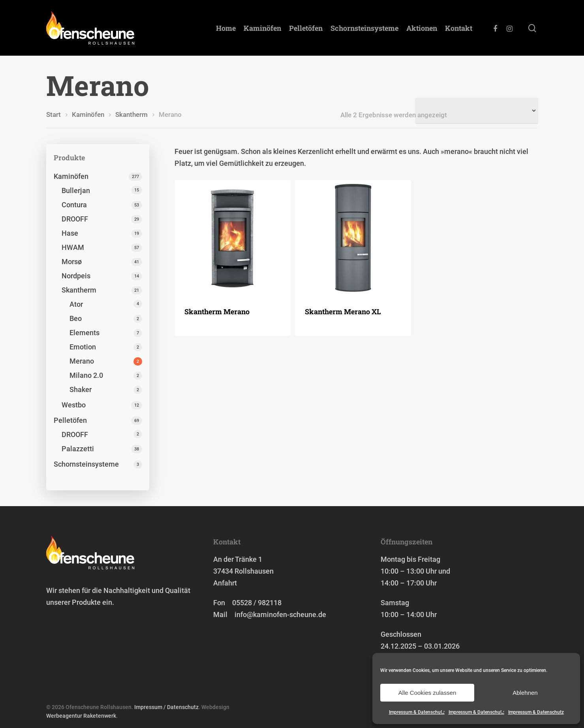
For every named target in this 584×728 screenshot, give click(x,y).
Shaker (81, 389)
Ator (76, 304)
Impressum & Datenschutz (417, 712)
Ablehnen (525, 693)
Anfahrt (225, 583)
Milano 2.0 (86, 375)
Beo (76, 318)
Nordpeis (76, 276)
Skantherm (131, 115)
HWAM (73, 247)
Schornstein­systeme (364, 28)
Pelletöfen (306, 28)
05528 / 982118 (257, 603)
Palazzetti (78, 449)
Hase (70, 233)
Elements (85, 333)
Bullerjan (76, 190)
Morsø (72, 262)
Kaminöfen (262, 28)
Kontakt (459, 28)
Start (54, 115)
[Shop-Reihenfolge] (477, 111)
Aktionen (422, 28)
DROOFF (75, 219)
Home (226, 28)
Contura (74, 205)
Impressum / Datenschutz (166, 707)
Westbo (74, 405)
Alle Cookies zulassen (427, 693)
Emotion (83, 347)
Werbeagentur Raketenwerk (81, 716)
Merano (82, 361)
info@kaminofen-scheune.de (280, 614)
